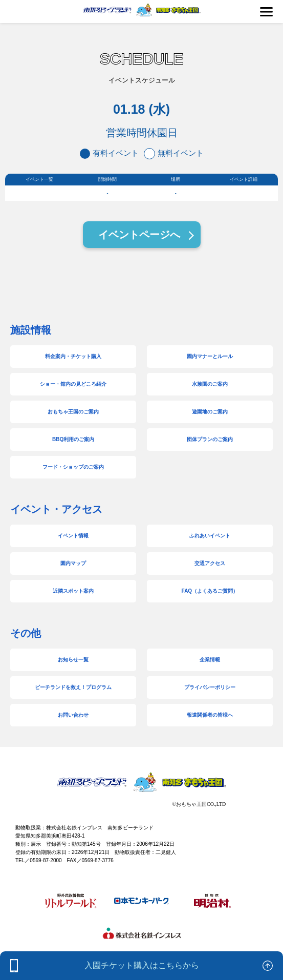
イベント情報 (73, 536)
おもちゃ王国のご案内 (73, 412)
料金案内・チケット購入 (73, 356)
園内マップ (73, 563)
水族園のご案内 (210, 384)
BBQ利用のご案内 (73, 439)
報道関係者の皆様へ (210, 715)
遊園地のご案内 (210, 412)
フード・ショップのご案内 (73, 467)
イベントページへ (139, 235)
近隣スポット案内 (73, 591)
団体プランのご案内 (210, 439)
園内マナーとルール (210, 356)
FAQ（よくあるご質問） (210, 591)
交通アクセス (210, 563)
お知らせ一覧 (73, 660)
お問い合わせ (73, 715)
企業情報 (210, 660)
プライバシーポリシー (210, 687)
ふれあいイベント (210, 536)
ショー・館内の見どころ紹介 (73, 384)
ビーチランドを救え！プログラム (73, 687)
